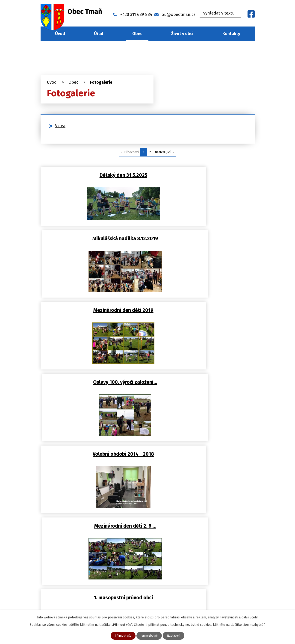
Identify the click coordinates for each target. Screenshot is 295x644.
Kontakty (231, 34)
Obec (137, 34)
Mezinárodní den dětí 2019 (93, 245)
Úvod (60, 34)
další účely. (250, 617)
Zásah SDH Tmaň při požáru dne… (202, 456)
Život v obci (182, 34)
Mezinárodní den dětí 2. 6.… (202, 315)
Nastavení (176, 636)
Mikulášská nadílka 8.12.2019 (202, 174)
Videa (60, 126)
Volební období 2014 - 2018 (93, 315)
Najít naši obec (232, 587)
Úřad (99, 34)
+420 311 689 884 (97, 588)
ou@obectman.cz (99, 597)
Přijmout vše (121, 636)
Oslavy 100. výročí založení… (202, 245)
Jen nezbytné (149, 636)
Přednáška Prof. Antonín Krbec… (202, 386)
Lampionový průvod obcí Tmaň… (93, 456)
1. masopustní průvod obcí (93, 386)
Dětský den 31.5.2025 (93, 174)
